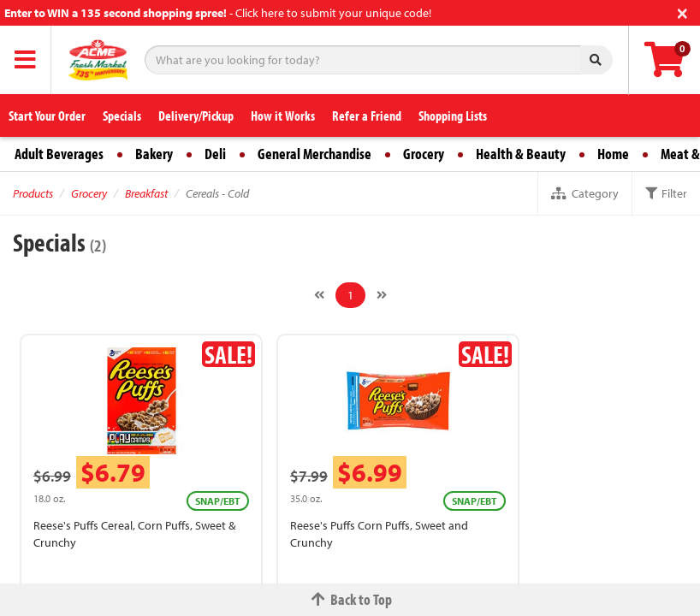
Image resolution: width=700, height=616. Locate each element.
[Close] (682, 12)
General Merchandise (314, 154)
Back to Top (350, 599)
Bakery (154, 154)
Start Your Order (47, 115)
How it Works (283, 115)
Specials (122, 115)
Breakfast (146, 193)
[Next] (382, 295)
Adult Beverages (59, 154)
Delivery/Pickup (196, 115)
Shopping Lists (453, 115)
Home (613, 154)
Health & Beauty (521, 154)
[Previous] (319, 295)
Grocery (424, 154)
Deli (215, 154)
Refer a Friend (367, 115)
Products (33, 193)
